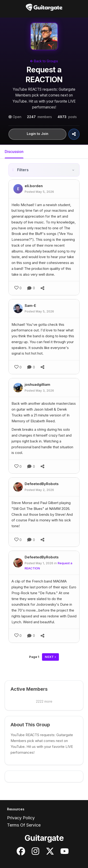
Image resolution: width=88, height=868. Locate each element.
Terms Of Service (24, 825)
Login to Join (38, 134)
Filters (23, 170)
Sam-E (30, 306)
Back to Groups (44, 61)
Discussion (14, 152)
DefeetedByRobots (42, 484)
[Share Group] (74, 134)
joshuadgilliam (37, 384)
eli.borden (34, 186)
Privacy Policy (21, 818)
